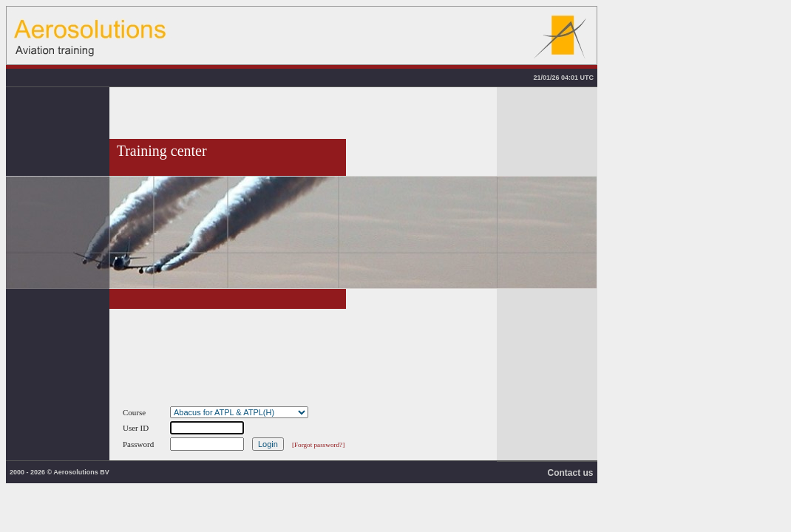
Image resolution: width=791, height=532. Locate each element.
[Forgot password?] (318, 445)
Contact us (570, 473)
